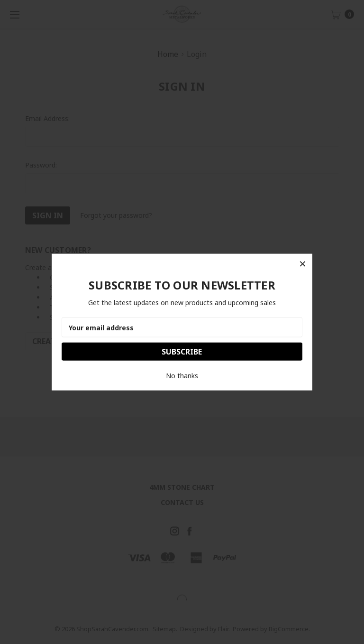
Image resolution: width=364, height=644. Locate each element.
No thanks (182, 376)
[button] (302, 263)
